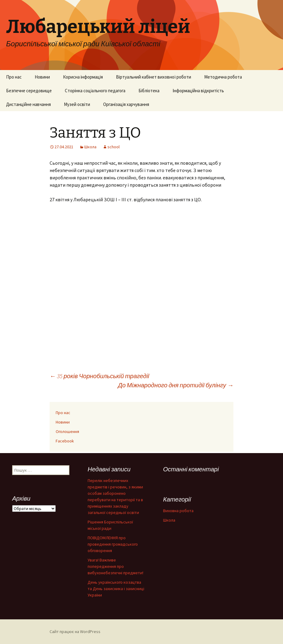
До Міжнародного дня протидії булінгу (176, 385)
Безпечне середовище (29, 91)
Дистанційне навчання (28, 104)
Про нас (14, 77)
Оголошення (67, 431)
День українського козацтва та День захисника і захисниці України (116, 589)
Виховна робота (178, 511)
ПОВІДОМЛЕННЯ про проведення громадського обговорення (113, 544)
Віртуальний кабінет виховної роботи (154, 77)
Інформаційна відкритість (198, 91)
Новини (42, 77)
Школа (90, 147)
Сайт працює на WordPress (75, 632)
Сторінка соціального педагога (95, 91)
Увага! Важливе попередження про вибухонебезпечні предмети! (115, 566)
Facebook (65, 441)
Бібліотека (149, 91)
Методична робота (223, 77)
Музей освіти (77, 104)
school (114, 147)
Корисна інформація (83, 77)
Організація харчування (126, 104)
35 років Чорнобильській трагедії (99, 376)
